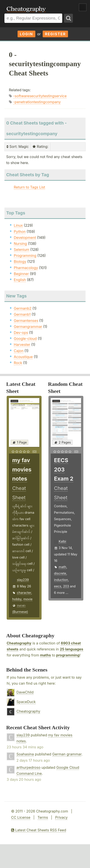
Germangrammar (28, 327)
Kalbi (62, 541)
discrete (60, 573)
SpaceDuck (26, 702)
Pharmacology (26, 268)
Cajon (19, 351)
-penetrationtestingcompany (37, 102)
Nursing (20, 244)
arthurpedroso (28, 767)
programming (68, 655)
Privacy (61, 817)
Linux (18, 225)
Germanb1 (22, 314)
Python (20, 232)
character (24, 593)
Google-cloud (25, 339)
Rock (18, 363)
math (62, 567)
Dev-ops (21, 333)
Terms (43, 817)
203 (66, 586)
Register (55, 34)
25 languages (71, 649)
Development (25, 238)
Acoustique (23, 357)
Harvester (22, 345)
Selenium (22, 250)
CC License (21, 817)
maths (45, 655)
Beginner (21, 274)
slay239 (23, 580)
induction (61, 580)
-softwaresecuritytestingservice (40, 96)
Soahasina (25, 754)
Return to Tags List (29, 187)
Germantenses (26, 321)
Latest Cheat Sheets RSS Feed (39, 830)
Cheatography (19, 643)
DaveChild (25, 692)
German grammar (67, 754)
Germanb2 (23, 308)
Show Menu (83, 7)
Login (26, 34)
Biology (20, 262)
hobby (17, 599)
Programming (25, 256)
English (20, 280)
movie (28, 599)
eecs (58, 586)
